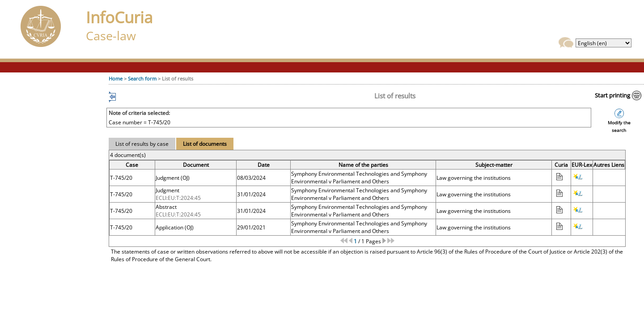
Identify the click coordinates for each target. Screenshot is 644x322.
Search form (142, 78)
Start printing (612, 95)
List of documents (205, 144)
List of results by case (142, 144)
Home (116, 78)
